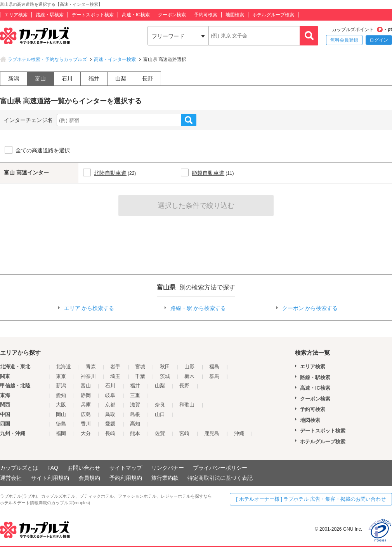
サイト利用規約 (50, 478)
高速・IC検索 (136, 15)
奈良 (160, 405)
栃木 (189, 376)
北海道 (63, 367)
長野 (147, 78)
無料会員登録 (344, 40)
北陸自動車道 (110, 173)
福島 (214, 367)
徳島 (61, 424)
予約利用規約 (126, 478)
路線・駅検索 (50, 15)
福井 (94, 78)
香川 (86, 424)
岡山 (61, 414)
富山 (40, 78)
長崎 (110, 433)
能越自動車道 (208, 173)
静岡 (86, 395)
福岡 (61, 433)
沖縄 (239, 433)
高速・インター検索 (115, 59)
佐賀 (160, 433)
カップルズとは (19, 468)
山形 (189, 367)
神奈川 (88, 376)
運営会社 (11, 478)
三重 (135, 395)
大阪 (61, 405)
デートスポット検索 (93, 15)
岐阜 (110, 395)
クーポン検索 (172, 15)
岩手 (115, 367)
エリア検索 (16, 15)
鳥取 (110, 414)
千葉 (140, 376)
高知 (135, 424)
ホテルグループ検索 (273, 15)
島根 (135, 414)
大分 (86, 433)
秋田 (165, 367)
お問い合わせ (84, 468)
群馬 (214, 376)
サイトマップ (126, 468)
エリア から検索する (89, 308)
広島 (86, 414)
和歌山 (187, 405)
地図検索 (235, 15)
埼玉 (115, 376)
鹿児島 (212, 433)
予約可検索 (206, 15)
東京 (61, 376)
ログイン (379, 40)
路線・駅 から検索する (198, 308)
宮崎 (184, 433)
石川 (67, 78)
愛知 (61, 395)
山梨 (121, 78)
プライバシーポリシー (220, 468)
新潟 (14, 78)
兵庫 (86, 405)
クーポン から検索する (310, 308)
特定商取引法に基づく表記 (220, 478)
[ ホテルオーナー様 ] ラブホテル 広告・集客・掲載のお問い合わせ (311, 499)
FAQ (53, 468)
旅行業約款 (165, 478)
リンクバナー (168, 468)
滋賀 (135, 405)
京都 (110, 405)
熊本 (135, 433)
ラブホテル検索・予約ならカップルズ (47, 59)
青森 (91, 367)
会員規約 (89, 478)
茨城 (165, 376)
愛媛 (110, 424)
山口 (160, 414)
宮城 (140, 367)
